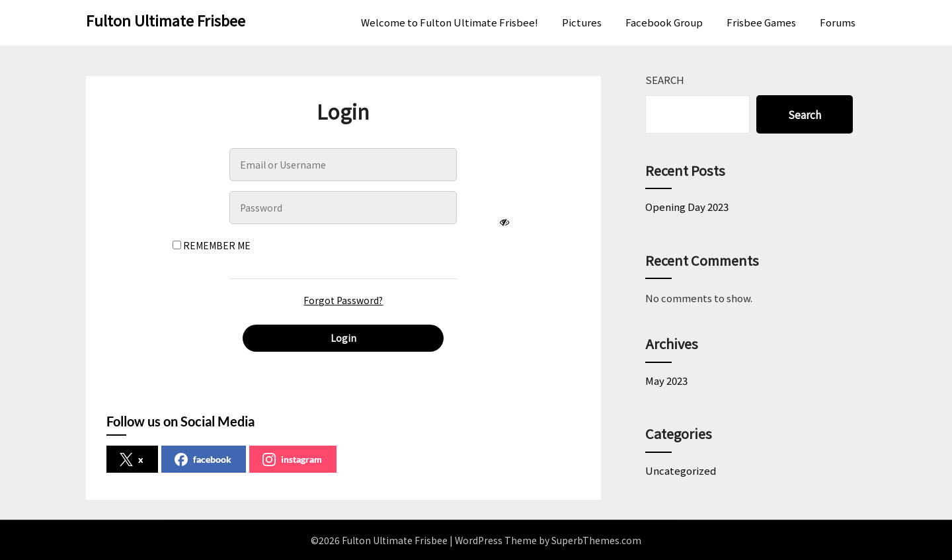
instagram (292, 460)
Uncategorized (681, 470)
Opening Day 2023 (687, 207)
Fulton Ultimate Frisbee (166, 20)
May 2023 (666, 380)
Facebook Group (664, 22)
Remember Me (212, 245)
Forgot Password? (343, 300)
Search (665, 80)
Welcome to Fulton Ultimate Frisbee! (450, 22)
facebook (203, 460)
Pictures (582, 22)
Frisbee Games (761, 22)
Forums (838, 22)
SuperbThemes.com (596, 540)
